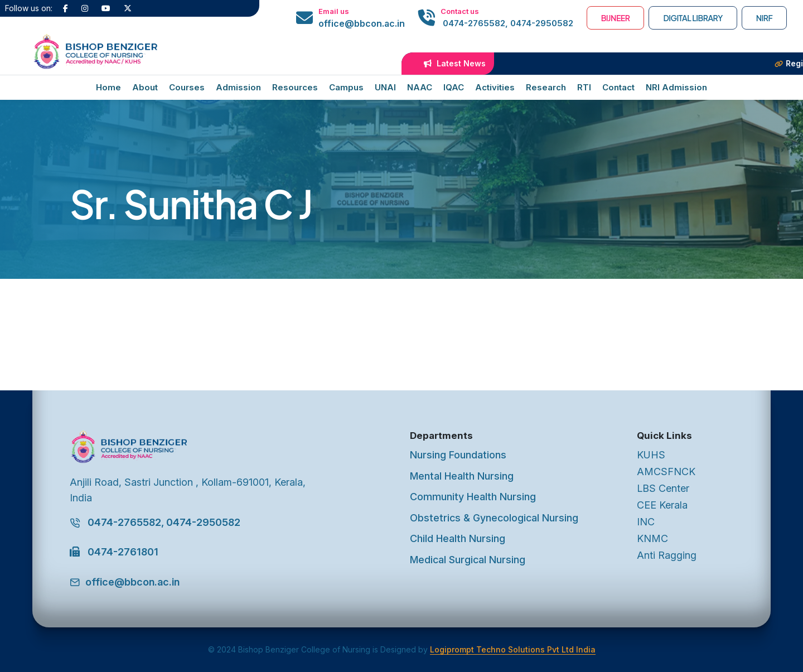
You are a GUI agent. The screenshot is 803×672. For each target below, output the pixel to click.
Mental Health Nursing (462, 476)
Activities (495, 87)
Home (108, 87)
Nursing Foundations (458, 455)
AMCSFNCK (666, 472)
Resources (295, 87)
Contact (618, 87)
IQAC (454, 87)
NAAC (420, 87)
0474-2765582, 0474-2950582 (507, 23)
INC (646, 522)
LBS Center (663, 488)
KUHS (651, 455)
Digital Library (693, 18)
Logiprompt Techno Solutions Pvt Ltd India (513, 649)
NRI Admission (676, 87)
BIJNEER (616, 18)
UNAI (385, 87)
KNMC (652, 538)
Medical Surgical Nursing (468, 560)
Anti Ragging (667, 555)
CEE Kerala (662, 505)
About (145, 87)
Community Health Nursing (473, 497)
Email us (334, 11)
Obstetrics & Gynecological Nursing (494, 518)
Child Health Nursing (458, 538)
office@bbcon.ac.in (362, 23)
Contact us (460, 11)
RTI (584, 87)
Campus (346, 87)
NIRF (765, 18)
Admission (238, 87)
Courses (187, 87)
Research (546, 87)
